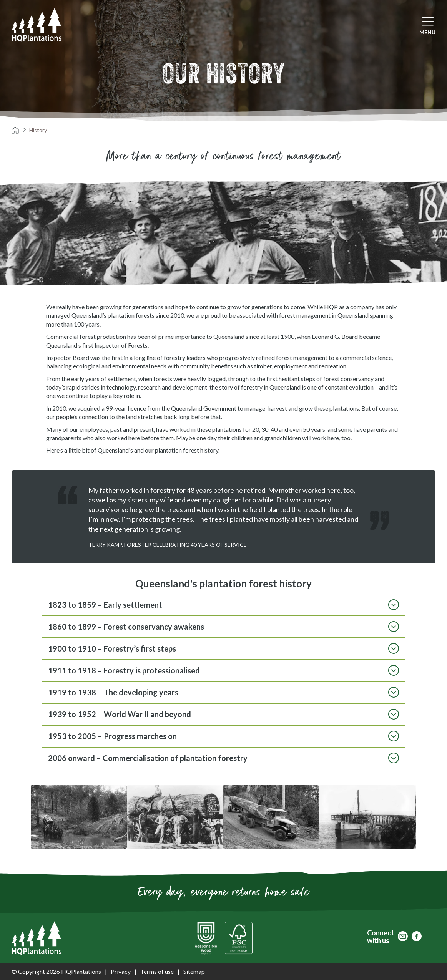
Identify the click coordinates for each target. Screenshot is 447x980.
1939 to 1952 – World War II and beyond (223, 714)
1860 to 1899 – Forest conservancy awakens (223, 627)
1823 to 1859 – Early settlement (223, 605)
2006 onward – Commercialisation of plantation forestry (223, 758)
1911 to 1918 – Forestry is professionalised (223, 670)
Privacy (121, 971)
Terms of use (157, 971)
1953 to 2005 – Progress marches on (223, 736)
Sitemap (194, 971)
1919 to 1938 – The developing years (223, 692)
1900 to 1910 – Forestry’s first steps (223, 648)
